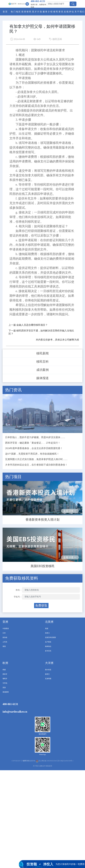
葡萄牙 (5, 679)
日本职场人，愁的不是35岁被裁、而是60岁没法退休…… (35, 437)
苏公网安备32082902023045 (48, 761)
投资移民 (27, 12)
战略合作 (42, 766)
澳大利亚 (48, 670)
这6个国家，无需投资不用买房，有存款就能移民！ (32, 454)
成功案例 (42, 370)
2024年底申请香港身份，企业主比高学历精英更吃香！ (34, 448)
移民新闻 (42, 353)
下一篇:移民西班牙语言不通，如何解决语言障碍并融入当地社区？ (41, 332)
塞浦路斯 (6, 692)
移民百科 (42, 362)
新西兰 (47, 674)
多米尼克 (48, 651)
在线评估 (69, 12)
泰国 (4, 646)
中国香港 (6, 629)
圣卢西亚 (48, 642)
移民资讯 (58, 12)
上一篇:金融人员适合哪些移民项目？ (28, 325)
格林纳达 (48, 646)
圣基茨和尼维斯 (50, 637)
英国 (4, 688)
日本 (4, 633)
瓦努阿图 (48, 679)
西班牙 (5, 674)
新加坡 (5, 637)
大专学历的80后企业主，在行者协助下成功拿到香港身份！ (36, 465)
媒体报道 (42, 378)
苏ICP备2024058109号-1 (65, 761)
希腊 (4, 670)
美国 (47, 629)
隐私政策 (49, 766)
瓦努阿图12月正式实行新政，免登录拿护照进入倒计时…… (36, 459)
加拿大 (47, 633)
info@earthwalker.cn (15, 712)
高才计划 (37, 12)
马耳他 (5, 683)
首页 (5, 12)
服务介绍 (48, 12)
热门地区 (16, 12)
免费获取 (41, 606)
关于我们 (80, 12)
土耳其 (5, 642)
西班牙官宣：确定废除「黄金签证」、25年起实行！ (33, 443)
